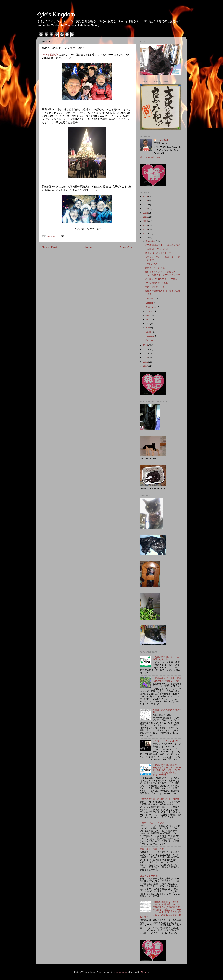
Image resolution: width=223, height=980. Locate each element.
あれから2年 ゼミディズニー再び (161, 279)
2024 (146, 205)
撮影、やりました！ (155, 287)
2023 (146, 209)
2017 (146, 233)
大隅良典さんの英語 (155, 268)
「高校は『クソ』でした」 (158, 249)
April (148, 328)
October (150, 303)
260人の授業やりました (157, 283)
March (149, 332)
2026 (146, 196)
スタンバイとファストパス (158, 253)
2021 (146, 217)
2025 (146, 200)
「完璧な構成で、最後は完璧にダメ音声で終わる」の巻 (167, 679)
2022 (146, 213)
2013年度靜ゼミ (50, 55)
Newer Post (50, 247)
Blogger (145, 972)
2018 (146, 229)
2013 (146, 354)
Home (88, 247)
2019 (146, 225)
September (151, 307)
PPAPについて (152, 264)
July (148, 315)
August (149, 311)
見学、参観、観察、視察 (152, 849)
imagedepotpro (121, 972)
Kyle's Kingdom (56, 15)
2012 (146, 358)
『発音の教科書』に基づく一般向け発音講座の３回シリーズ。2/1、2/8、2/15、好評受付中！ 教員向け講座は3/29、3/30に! (167, 770)
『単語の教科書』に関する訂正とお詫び (160, 799)
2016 (146, 238)
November (151, 299)
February (150, 336)
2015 (146, 345)
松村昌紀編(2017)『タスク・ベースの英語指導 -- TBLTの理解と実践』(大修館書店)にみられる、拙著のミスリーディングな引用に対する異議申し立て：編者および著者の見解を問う (160, 910)
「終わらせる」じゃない (152, 823)
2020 (146, 221)
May (148, 324)
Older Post (126, 247)
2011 (146, 362)
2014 (146, 349)
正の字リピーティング (151, 876)
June (148, 319)
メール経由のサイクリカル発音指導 (163, 245)
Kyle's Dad (162, 140)
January (150, 340)
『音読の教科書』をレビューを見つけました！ (167, 658)
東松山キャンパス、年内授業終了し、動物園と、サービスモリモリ (163, 273)
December (151, 241)
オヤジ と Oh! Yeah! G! (165, 741)
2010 (146, 366)
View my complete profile (152, 157)
